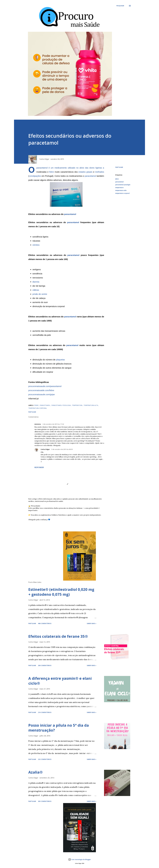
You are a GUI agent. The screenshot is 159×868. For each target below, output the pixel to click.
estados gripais (85, 172)
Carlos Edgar (45, 449)
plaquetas (60, 360)
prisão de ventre (40, 294)
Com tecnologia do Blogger (80, 859)
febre (52, 172)
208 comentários (45, 665)
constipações (35, 176)
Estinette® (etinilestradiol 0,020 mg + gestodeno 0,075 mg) (61, 592)
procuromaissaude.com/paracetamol (45, 386)
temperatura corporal (122, 193)
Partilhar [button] (119, 167)
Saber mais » (92, 623)
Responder (39, 467)
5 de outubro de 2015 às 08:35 (62, 449)
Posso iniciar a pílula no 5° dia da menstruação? (59, 728)
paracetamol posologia (123, 185)
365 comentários (45, 801)
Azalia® (36, 772)
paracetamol (42, 168)
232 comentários (45, 759)
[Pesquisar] (120, 6)
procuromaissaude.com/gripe (42, 394)
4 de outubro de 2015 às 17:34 (53, 424)
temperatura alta (121, 190)
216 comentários (45, 712)
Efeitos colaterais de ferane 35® (58, 636)
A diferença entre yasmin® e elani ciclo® (60, 681)
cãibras (36, 290)
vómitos (36, 245)
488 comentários (45, 623)
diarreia (36, 282)
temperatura (119, 187)
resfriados (100, 172)
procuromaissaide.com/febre (41, 390)
